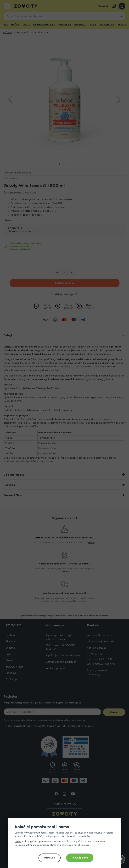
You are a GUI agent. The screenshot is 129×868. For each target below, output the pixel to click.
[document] (66, 844)
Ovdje (18, 842)
